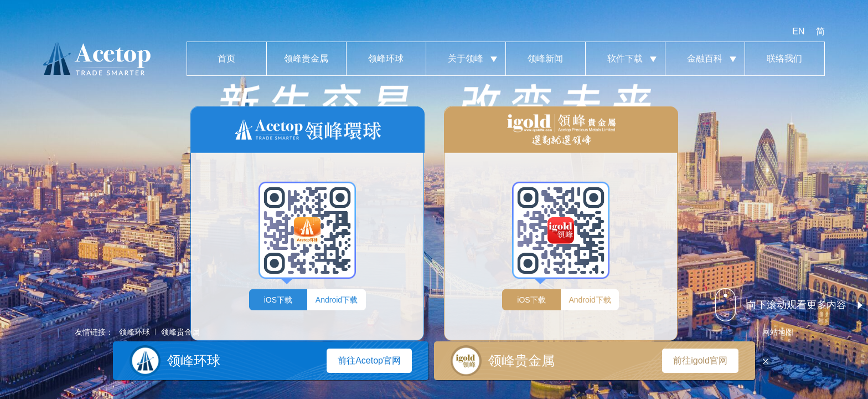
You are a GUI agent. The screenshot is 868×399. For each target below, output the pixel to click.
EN (798, 31)
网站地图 (778, 332)
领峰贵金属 (306, 59)
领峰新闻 (546, 59)
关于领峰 (466, 59)
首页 (227, 59)
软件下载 (625, 59)
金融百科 (705, 59)
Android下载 (337, 299)
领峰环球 (386, 59)
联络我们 (785, 59)
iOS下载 (278, 299)
